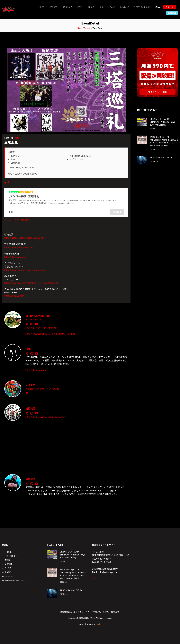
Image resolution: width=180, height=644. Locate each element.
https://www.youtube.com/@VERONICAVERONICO (50, 334)
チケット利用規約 (93, 611)
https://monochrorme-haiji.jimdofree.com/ (25, 270)
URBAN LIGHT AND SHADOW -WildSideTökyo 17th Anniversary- (163, 122)
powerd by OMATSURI (90, 624)
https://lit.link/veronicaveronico (41, 327)
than (28, 349)
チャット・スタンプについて (17, 220)
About (91, 7)
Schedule (88, 28)
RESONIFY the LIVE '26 (161, 158)
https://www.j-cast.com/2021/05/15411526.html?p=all (31, 283)
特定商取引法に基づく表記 (72, 611)
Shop (102, 7)
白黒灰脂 (31, 479)
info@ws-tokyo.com (14, 296)
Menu (80, 7)
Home (41, 7)
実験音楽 (30, 388)
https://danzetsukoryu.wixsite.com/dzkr (24, 238)
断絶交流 (31, 408)
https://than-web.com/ (15, 257)
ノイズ (48, 388)
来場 (17, 138)
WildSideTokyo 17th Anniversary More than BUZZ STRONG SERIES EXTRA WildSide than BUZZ (164, 141)
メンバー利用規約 (111, 611)
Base (112, 7)
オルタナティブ (33, 319)
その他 (55, 388)
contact (124, 7)
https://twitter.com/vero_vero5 (19, 247)
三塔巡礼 (11, 142)
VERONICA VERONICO (38, 316)
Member (53, 7)
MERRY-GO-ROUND (142, 7)
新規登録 (172, 13)
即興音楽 (40, 388)
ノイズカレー (33, 385)
